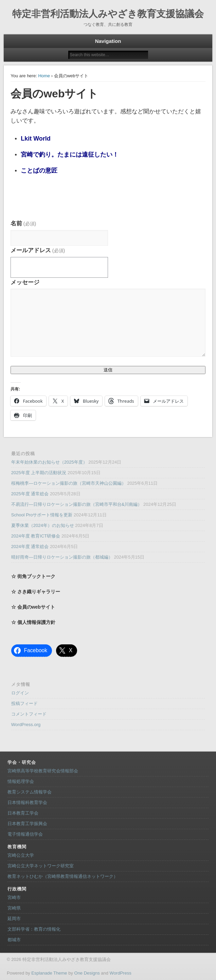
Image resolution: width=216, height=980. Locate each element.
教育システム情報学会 (30, 792)
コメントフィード (29, 714)
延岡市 (14, 919)
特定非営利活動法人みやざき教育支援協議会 (108, 14)
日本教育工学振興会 (27, 824)
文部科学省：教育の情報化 (34, 929)
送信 (108, 370)
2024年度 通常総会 (30, 547)
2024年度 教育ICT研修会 (36, 536)
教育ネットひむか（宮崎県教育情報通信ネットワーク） (63, 876)
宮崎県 (14, 908)
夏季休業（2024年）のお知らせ (43, 525)
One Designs (87, 973)
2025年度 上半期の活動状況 (39, 473)
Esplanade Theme (49, 973)
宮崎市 (14, 897)
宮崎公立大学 (21, 855)
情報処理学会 (21, 781)
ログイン (20, 693)
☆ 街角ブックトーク (33, 576)
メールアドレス (38, 250)
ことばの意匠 (39, 171)
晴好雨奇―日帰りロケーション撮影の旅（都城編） (62, 557)
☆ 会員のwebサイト (33, 607)
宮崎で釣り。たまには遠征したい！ (70, 155)
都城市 (14, 940)
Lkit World (36, 139)
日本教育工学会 (23, 813)
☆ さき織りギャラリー (36, 592)
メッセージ (25, 282)
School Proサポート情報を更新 (42, 515)
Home (44, 76)
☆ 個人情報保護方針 (33, 622)
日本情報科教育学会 (27, 802)
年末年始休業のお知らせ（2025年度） (49, 462)
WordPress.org (26, 725)
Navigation (108, 41)
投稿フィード (24, 703)
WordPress (121, 973)
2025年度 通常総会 (30, 494)
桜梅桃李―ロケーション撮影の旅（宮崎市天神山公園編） (69, 483)
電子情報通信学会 (25, 834)
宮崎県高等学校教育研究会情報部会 (43, 771)
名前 (23, 223)
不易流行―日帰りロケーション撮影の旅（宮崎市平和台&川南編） (77, 504)
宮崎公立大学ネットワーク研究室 (41, 866)
